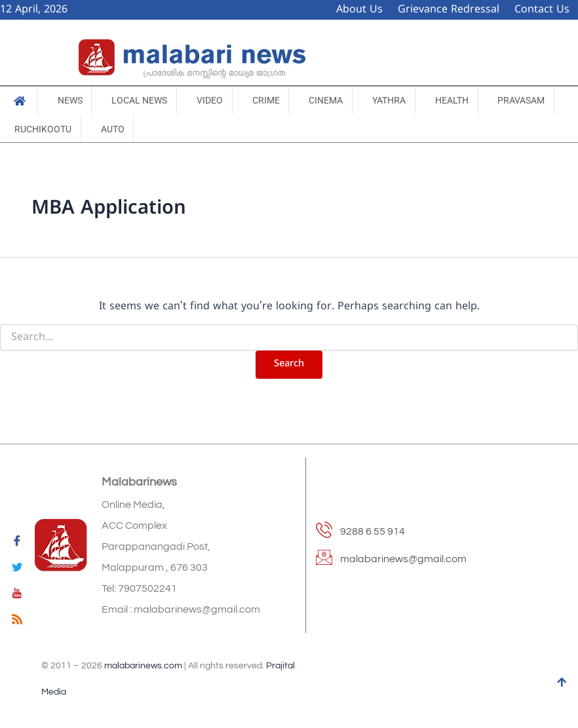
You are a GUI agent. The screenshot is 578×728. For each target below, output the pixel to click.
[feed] (17, 622)
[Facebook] (17, 543)
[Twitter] (17, 569)
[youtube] (17, 596)
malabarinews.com (143, 666)
